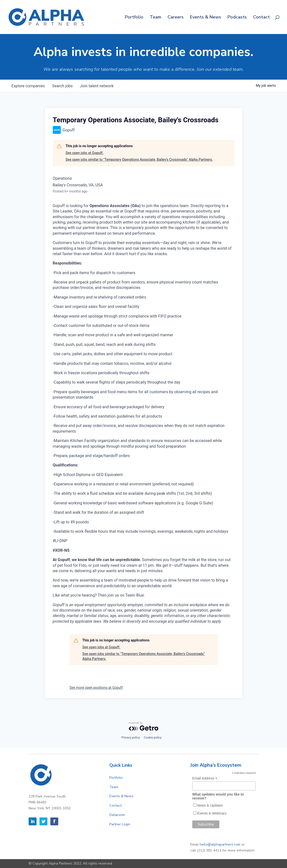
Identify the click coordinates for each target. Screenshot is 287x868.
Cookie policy (153, 738)
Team (155, 18)
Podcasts (237, 18)
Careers (176, 18)
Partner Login (120, 824)
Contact (261, 18)
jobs (63, 86)
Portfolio (134, 18)
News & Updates (210, 805)
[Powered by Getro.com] (144, 726)
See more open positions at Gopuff (96, 688)
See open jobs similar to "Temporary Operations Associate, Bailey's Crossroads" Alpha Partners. (139, 159)
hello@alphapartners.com (220, 844)
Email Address (205, 778)
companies (29, 86)
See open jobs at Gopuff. (85, 153)
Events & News (206, 18)
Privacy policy (131, 738)
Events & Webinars (212, 813)
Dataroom (117, 815)
